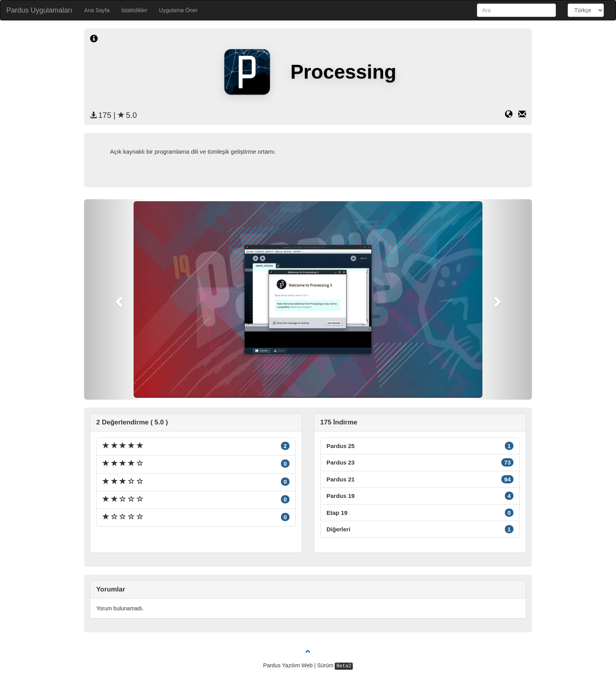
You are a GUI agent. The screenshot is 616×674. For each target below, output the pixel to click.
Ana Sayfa (97, 10)
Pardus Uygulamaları (39, 10)
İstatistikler (134, 10)
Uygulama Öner (178, 10)
